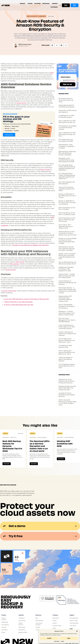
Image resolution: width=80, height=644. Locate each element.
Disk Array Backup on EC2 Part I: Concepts (67, 208)
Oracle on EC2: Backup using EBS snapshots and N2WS (66, 189)
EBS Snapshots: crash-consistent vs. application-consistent (67, 146)
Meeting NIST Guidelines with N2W (65, 444)
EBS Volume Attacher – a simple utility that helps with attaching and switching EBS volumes (67, 290)
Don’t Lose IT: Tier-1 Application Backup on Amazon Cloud (66, 226)
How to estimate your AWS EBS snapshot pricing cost (67, 122)
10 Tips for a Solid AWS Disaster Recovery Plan (19, 305)
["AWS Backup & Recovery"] (6, 622)
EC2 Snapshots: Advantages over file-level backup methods (67, 128)
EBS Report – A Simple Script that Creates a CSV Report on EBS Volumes (67, 313)
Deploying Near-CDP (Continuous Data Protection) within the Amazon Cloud (65, 299)
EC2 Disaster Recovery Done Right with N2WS (66, 140)
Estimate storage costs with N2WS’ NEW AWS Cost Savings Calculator (67, 388)
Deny (69, 638)
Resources (46, 4)
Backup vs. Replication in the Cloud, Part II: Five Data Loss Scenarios (67, 202)
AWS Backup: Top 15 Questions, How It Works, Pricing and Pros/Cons (67, 381)
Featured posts (64, 375)
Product (23, 4)
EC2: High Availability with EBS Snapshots (67, 183)
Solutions (37, 4)
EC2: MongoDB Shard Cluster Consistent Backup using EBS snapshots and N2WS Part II (67, 176)
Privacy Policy (57, 641)
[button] (77, 631)
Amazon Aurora (22, 103)
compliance (4, 225)
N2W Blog (5, 433)
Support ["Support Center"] (72, 615)
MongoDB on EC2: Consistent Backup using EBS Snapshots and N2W (66, 160)
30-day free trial (10, 270)
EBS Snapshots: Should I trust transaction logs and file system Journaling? (67, 249)
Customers (54, 7)
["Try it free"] (6, 627)
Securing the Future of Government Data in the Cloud (66, 100)
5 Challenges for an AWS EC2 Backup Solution (66, 116)
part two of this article (9, 291)
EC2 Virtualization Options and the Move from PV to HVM (67, 366)
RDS (52, 73)
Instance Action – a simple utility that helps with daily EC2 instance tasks (67, 276)
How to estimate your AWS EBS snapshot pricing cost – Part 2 (67, 134)
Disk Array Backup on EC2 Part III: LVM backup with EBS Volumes (67, 220)
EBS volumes (20, 262)
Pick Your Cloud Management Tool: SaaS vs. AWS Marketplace (67, 320)
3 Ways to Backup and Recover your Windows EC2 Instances (67, 334)
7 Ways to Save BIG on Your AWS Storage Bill (18, 302)
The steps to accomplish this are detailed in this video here (30, 245)
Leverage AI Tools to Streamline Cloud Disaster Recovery (67, 395)
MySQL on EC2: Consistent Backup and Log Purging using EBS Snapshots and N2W (67, 256)
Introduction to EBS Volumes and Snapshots (68, 111)
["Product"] (6, 619)
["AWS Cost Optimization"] (23, 621)
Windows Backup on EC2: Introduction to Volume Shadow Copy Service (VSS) (67, 233)
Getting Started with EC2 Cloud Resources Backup (67, 106)
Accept (49, 638)
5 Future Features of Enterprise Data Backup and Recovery (67, 283)
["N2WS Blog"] (40, 618)
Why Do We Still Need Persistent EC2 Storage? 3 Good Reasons (67, 306)
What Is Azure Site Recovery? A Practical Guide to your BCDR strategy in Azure (67, 402)
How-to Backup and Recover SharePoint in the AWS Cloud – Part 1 (67, 340)
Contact (62, 641)
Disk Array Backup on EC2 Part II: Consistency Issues (67, 214)
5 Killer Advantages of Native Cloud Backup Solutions (65, 359)
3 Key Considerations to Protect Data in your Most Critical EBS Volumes (67, 327)
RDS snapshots (15, 264)
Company (55, 4)
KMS (53, 217)
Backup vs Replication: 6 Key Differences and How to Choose (67, 196)
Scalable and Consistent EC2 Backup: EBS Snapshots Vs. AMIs (66, 269)
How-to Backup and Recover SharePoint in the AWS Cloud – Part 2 (67, 352)
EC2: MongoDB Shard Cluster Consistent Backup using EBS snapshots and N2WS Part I (67, 168)
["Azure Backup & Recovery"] (6, 625)
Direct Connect (45, 170)
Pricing (30, 4)
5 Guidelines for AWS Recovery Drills (65, 346)
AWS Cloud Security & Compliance (36, 16)
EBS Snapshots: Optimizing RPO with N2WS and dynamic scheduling (67, 153)
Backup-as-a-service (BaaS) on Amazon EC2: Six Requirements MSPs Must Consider (67, 241)
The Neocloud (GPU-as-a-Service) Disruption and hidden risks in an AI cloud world (40, 446)
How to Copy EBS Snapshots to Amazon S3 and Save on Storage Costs (26, 299)
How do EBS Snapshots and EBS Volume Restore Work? (67, 263)
